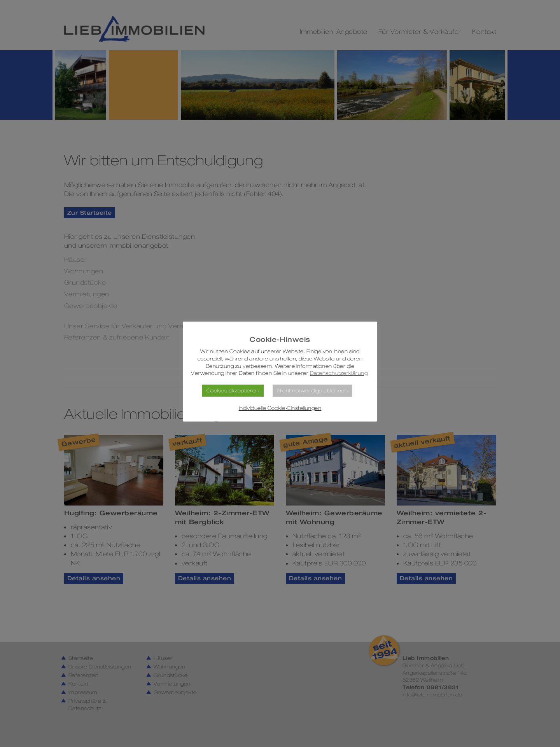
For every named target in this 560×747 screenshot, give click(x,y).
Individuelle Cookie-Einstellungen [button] (280, 408)
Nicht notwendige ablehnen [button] (312, 390)
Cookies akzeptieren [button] (233, 390)
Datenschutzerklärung (339, 373)
